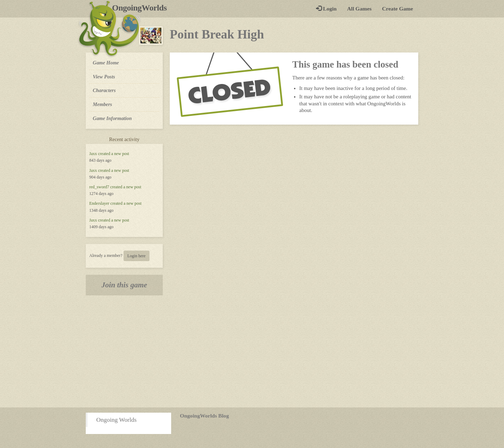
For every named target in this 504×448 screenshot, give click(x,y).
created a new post (114, 154)
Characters (104, 90)
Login (326, 9)
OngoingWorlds (142, 8)
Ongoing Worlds (116, 420)
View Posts (104, 77)
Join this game (124, 285)
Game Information (112, 118)
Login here (136, 256)
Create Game (398, 9)
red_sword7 (99, 187)
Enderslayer (99, 203)
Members (102, 104)
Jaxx (93, 154)
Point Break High (217, 34)
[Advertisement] (252, 351)
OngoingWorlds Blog (204, 416)
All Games (359, 9)
